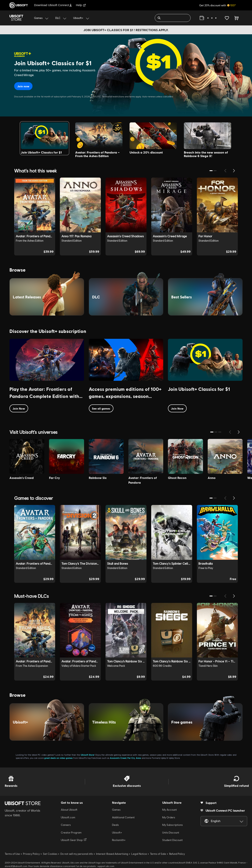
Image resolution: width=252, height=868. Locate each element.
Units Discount (171, 833)
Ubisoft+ (117, 833)
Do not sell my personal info (77, 854)
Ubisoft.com (68, 817)
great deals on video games (58, 758)
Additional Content (123, 817)
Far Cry (131, 758)
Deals (115, 825)
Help (81, 5)
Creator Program (71, 833)
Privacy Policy (31, 854)
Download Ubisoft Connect (53, 5)
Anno (139, 758)
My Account (170, 810)
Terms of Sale (158, 854)
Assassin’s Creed (118, 758)
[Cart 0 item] (237, 18)
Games (116, 810)
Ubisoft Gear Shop (74, 840)
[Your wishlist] (227, 18)
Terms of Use (12, 854)
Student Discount (172, 840)
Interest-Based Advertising (112, 854)
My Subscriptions (172, 825)
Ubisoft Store (88, 755)
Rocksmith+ (119, 840)
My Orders (169, 817)
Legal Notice (139, 854)
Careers (66, 825)
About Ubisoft (69, 810)
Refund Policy (177, 854)
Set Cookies (50, 854)
